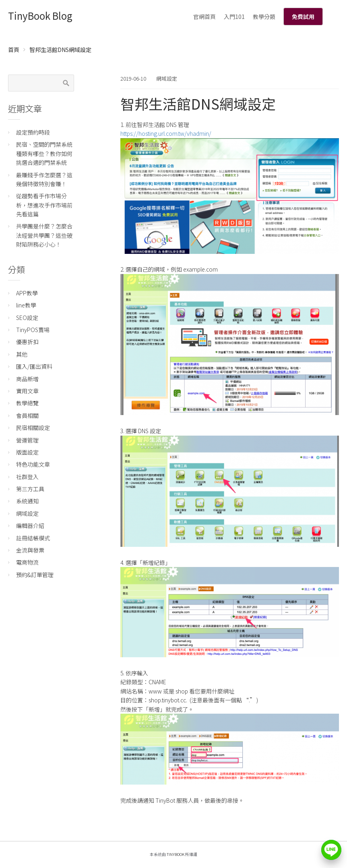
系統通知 (27, 501)
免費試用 (303, 17)
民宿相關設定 (33, 428)
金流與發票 (30, 550)
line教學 (26, 305)
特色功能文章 (33, 464)
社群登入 (27, 477)
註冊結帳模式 (33, 538)
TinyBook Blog (40, 16)
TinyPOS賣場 (33, 330)
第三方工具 (30, 489)
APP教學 (27, 293)
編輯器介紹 (30, 525)
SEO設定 (27, 318)
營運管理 (27, 440)
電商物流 (27, 562)
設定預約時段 (33, 132)
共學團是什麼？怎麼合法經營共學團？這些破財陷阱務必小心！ (44, 235)
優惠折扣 (27, 342)
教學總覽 (27, 403)
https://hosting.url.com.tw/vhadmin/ (166, 133)
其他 (22, 354)
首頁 (14, 50)
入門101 (234, 17)
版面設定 (27, 452)
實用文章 (27, 391)
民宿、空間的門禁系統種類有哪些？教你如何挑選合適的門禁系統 (44, 153)
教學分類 (264, 17)
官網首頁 (204, 17)
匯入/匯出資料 (34, 366)
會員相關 (27, 415)
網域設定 (167, 78)
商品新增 (27, 379)
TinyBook (176, 854)
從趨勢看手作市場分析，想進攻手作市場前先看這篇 (44, 205)
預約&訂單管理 (35, 575)
